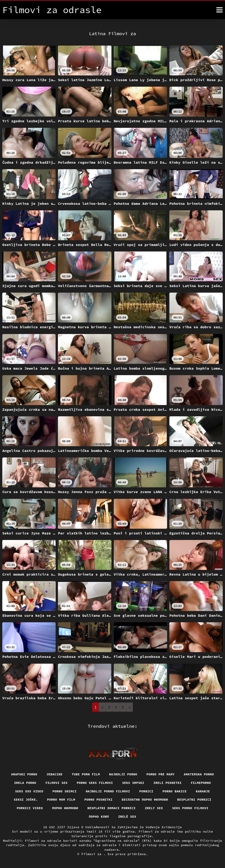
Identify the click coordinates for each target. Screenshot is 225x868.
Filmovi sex (57, 783)
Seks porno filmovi (190, 808)
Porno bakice (175, 791)
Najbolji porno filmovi (108, 791)
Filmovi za (92, 854)
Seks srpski (133, 783)
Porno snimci (64, 791)
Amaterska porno (199, 774)
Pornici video (30, 808)
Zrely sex (154, 808)
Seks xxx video (29, 791)
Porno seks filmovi (95, 783)
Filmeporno (201, 783)
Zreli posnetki (168, 783)
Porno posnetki (98, 799)
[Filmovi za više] (219, 10)
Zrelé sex (127, 817)
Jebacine (54, 774)
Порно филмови (65, 808)
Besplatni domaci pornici (111, 808)
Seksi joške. (26, 799)
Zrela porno (25, 783)
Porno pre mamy (161, 774)
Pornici (146, 791)
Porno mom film (61, 799)
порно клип (99, 817)
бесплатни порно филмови (145, 799)
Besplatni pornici (194, 799)
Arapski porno (24, 774)
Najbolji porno (123, 774)
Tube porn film (86, 774)
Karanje (203, 791)
